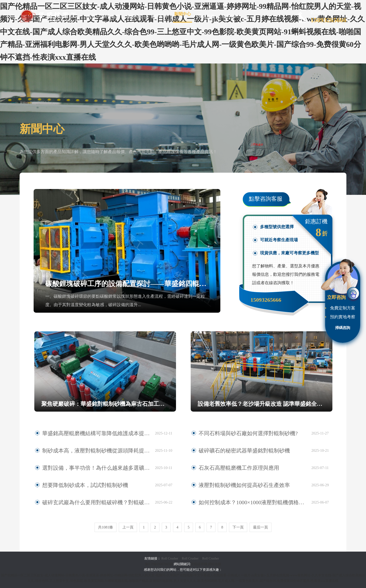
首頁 (91, 16)
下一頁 (238, 527)
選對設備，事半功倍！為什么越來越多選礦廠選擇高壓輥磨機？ (96, 468)
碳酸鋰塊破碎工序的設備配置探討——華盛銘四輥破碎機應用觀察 (127, 284)
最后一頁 (260, 527)
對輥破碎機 (199, 564)
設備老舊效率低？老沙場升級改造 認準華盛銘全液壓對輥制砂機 (265, 404)
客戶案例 (159, 16)
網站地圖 (215, 564)
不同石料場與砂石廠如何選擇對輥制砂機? (237, 433)
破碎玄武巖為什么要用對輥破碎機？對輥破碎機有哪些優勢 (96, 502)
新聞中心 (183, 14)
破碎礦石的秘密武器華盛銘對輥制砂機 (234, 451)
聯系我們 (230, 16)
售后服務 (206, 16)
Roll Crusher (170, 558)
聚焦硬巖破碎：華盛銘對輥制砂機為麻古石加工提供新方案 (109, 404)
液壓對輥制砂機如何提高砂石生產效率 (234, 485)
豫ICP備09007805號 (159, 564)
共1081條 (106, 527)
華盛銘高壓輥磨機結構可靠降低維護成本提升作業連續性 (95, 433)
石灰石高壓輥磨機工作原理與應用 (230, 468)
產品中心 (135, 16)
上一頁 (128, 527)
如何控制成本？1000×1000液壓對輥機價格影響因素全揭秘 (252, 502)
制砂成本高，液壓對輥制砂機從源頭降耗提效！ (86, 451)
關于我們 (111, 16)
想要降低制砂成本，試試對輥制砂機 (76, 485)
